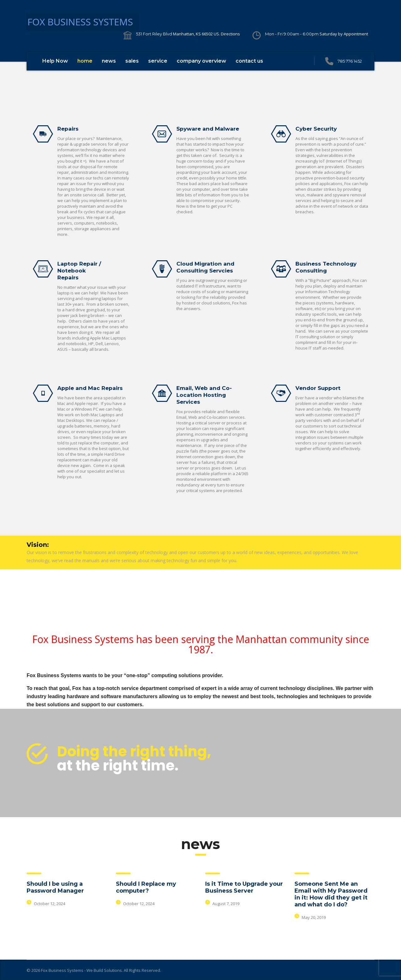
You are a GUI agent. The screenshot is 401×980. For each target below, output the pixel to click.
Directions (230, 34)
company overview (201, 61)
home (85, 61)
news (109, 61)
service (158, 61)
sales (132, 61)
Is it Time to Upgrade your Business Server (244, 887)
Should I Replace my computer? (146, 887)
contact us (249, 61)
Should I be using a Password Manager (55, 887)
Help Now (55, 61)
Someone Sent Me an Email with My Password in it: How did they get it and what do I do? (331, 894)
